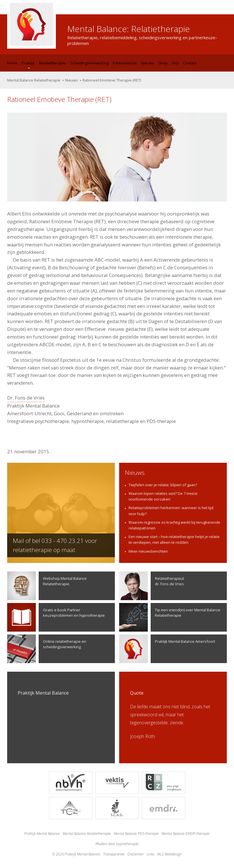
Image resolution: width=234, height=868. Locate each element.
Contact (190, 63)
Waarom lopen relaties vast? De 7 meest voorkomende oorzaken (163, 496)
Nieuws (148, 63)
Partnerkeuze (125, 63)
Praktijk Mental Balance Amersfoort (167, 649)
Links (151, 854)
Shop (163, 63)
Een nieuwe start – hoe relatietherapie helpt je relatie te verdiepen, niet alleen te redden (174, 539)
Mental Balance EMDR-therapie (186, 834)
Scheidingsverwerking (89, 63)
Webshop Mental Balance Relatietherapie (47, 586)
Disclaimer (136, 854)
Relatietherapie (52, 63)
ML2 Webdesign (170, 854)
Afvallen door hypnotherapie (117, 844)
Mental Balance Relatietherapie (34, 80)
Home (12, 63)
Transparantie (114, 854)
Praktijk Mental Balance (42, 834)
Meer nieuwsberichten (148, 551)
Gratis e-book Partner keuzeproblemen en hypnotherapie (56, 617)
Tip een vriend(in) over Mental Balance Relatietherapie (170, 617)
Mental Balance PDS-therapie (136, 834)
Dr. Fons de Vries (26, 398)
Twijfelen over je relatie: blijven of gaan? (163, 485)
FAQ (175, 63)
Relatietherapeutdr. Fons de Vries (152, 586)
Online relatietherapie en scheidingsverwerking (47, 649)
